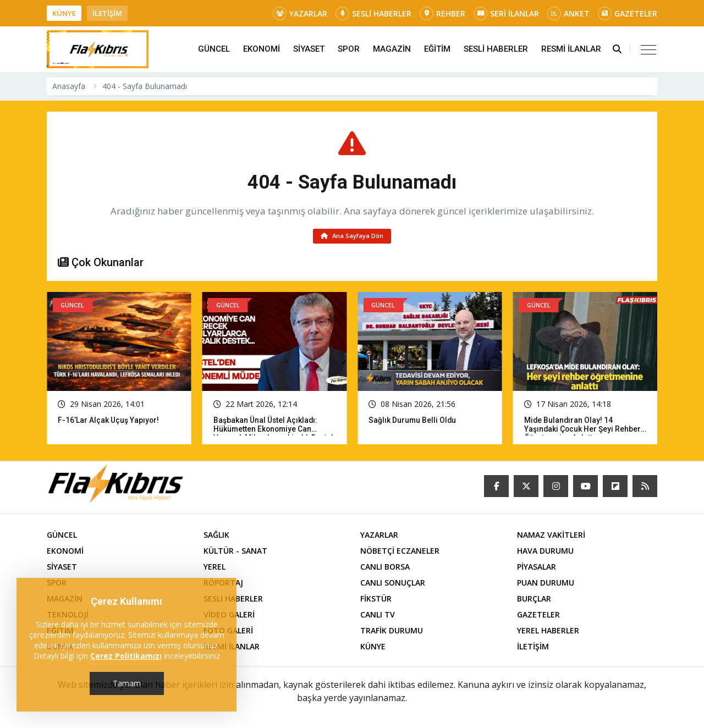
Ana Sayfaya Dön (352, 237)
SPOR (349, 49)
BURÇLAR (534, 600)
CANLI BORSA (385, 568)
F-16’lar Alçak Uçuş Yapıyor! (109, 422)
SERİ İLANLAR (506, 13)
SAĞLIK (216, 536)
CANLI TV (378, 616)
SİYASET (309, 49)
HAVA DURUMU (545, 552)
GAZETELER (628, 13)
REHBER (442, 13)
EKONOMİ (262, 49)
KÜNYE (64, 13)
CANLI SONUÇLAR (393, 584)
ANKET (568, 13)
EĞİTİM (437, 49)
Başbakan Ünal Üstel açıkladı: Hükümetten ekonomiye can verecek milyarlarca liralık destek (274, 431)
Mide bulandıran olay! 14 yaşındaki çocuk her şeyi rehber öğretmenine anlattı (583, 431)
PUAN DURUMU (546, 584)
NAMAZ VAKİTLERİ (551, 536)
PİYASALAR (537, 568)
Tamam (127, 683)
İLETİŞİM (107, 13)
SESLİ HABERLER (373, 13)
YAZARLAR (300, 13)
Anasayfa (69, 86)
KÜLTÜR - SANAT (235, 552)
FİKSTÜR (376, 600)
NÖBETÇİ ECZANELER (400, 552)
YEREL (215, 568)
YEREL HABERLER (548, 632)
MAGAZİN (392, 49)
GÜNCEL (214, 49)
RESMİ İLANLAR (571, 49)
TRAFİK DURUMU (392, 632)
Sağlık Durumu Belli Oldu (413, 422)
